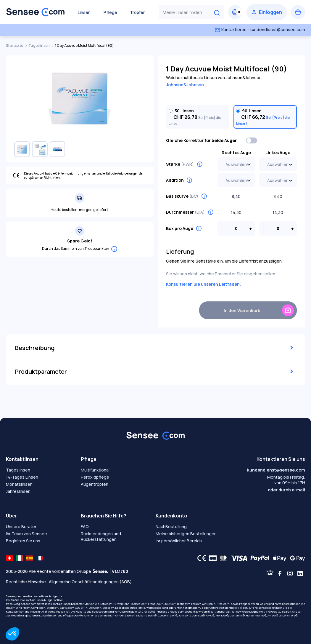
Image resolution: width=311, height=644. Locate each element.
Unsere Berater (21, 526)
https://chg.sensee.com (21, 604)
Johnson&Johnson (185, 85)
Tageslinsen (39, 45)
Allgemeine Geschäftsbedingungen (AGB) (90, 582)
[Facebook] (280, 573)
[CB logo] (211, 558)
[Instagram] (290, 573)
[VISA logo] (237, 558)
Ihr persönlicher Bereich (179, 541)
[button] (12, 634)
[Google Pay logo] (296, 558)
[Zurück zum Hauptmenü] (36, 12)
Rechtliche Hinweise (26, 582)
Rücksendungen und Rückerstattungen (101, 536)
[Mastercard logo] (222, 558)
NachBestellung (171, 526)
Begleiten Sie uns (23, 541)
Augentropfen (95, 484)
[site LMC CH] (9, 558)
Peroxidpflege (95, 477)
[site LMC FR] (40, 558)
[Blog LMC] (270, 573)
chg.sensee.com (263, 608)
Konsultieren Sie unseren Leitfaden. (203, 284)
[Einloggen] (267, 12)
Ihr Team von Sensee (26, 534)
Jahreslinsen (18, 491)
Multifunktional (95, 470)
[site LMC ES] (30, 558)
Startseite (15, 45)
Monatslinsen (19, 484)
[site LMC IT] (20, 558)
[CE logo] (200, 558)
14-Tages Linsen (22, 477)
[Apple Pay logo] (278, 558)
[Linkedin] (300, 573)
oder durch (286, 490)
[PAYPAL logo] (259, 558)
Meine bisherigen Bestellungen (186, 534)
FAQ (85, 526)
